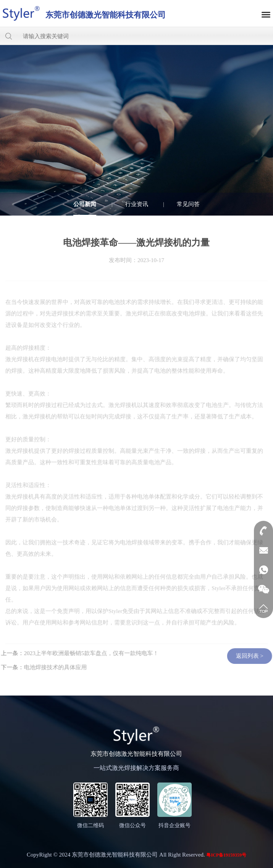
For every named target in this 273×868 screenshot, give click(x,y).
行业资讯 (137, 204)
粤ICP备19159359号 (226, 855)
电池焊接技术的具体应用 (53, 667)
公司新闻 (85, 204)
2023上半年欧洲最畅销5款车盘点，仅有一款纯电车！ (89, 653)
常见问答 (188, 204)
